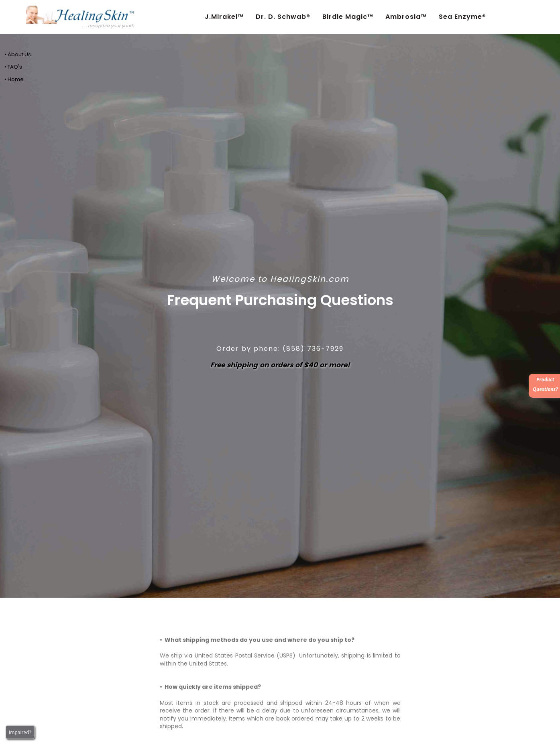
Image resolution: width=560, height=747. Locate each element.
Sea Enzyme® (462, 17)
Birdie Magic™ (348, 17)
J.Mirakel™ (224, 17)
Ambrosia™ (406, 17)
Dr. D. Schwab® (283, 17)
